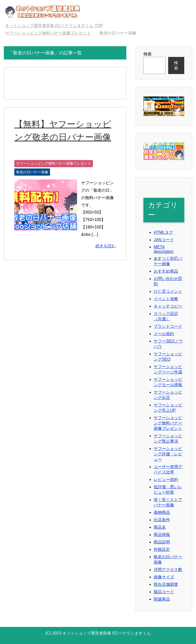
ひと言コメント (168, 291)
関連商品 (162, 599)
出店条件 (162, 520)
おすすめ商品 (166, 271)
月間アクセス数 (168, 570)
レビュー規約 (166, 479)
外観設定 (162, 549)
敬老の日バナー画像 (32, 172)
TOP (54, 26)
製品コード (164, 592)
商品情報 (162, 535)
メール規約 (164, 334)
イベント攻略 (166, 299)
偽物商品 (162, 512)
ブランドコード (168, 326)
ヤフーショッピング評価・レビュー (168, 454)
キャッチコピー (168, 306)
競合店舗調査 (166, 584)
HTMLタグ (163, 232)
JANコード (164, 240)
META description (163, 249)
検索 (148, 54)
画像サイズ (164, 577)
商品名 (160, 527)
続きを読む (106, 246)
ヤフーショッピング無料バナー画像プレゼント (54, 163)
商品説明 (162, 542)
